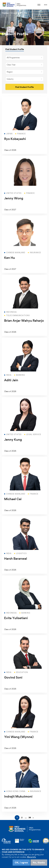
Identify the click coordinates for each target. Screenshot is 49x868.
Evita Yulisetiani (16, 618)
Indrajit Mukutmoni (18, 796)
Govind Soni (13, 677)
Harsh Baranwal (16, 558)
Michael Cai (13, 499)
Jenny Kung (13, 439)
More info (32, 857)
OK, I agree (21, 863)
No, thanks (39, 863)
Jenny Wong (14, 198)
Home (5, 13)
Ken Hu (10, 258)
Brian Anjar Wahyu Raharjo (24, 320)
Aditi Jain (11, 380)
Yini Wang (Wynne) (19, 737)
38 (30, 818)
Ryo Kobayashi (15, 139)
